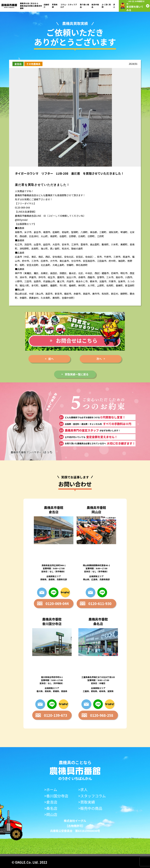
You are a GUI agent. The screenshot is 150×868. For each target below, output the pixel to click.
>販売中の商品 (90, 808)
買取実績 (55, 6)
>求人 (83, 790)
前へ (51, 359)
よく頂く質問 (106, 6)
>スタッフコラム (92, 796)
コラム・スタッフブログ (69, 6)
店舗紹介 (46, 6)
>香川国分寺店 (56, 796)
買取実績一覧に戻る (77, 374)
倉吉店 (18, 64)
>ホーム (51, 790)
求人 (114, 6)
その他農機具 (33, 64)
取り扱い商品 (85, 6)
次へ (99, 359)
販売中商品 (95, 6)
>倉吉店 (51, 802)
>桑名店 (51, 808)
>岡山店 (51, 814)
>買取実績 (87, 802)
